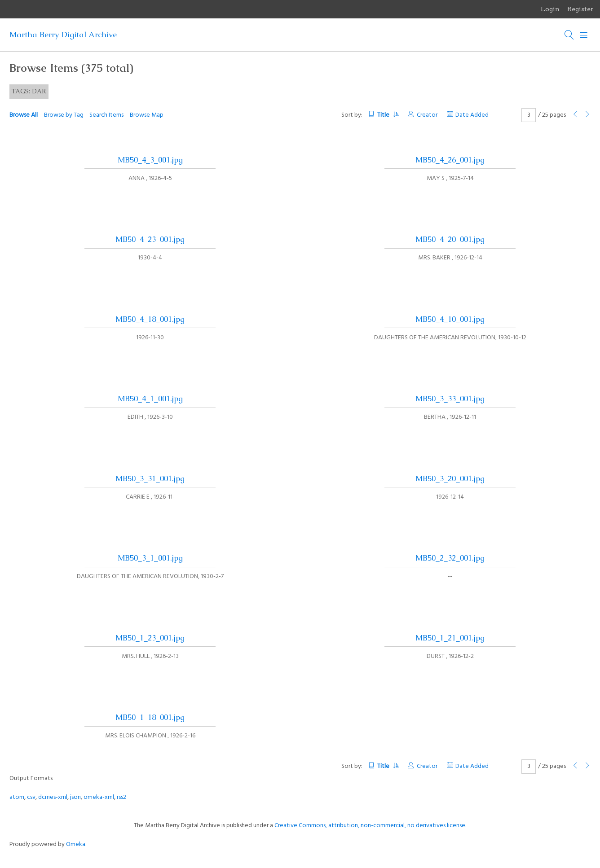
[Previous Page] (575, 115)
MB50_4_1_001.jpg (150, 399)
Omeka (76, 844)
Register (580, 9)
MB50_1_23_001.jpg (150, 638)
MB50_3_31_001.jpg (150, 478)
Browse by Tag (64, 115)
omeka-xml (99, 797)
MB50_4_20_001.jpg (450, 239)
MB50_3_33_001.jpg (450, 399)
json (75, 797)
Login (550, 9)
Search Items (106, 115)
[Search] (569, 35)
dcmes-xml (53, 797)
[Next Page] (587, 115)
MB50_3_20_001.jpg (450, 478)
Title (388, 115)
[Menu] (584, 35)
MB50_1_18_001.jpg (150, 717)
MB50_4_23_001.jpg (150, 239)
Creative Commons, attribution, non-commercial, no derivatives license (370, 826)
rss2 (121, 797)
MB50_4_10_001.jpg (450, 319)
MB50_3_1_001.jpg (150, 558)
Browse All (24, 115)
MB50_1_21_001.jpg (450, 638)
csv (31, 797)
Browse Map (147, 115)
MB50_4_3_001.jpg (150, 160)
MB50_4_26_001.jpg (450, 160)
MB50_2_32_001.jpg (450, 558)
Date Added (472, 115)
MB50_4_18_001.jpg (150, 319)
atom (17, 797)
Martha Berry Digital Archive (63, 35)
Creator (427, 115)
